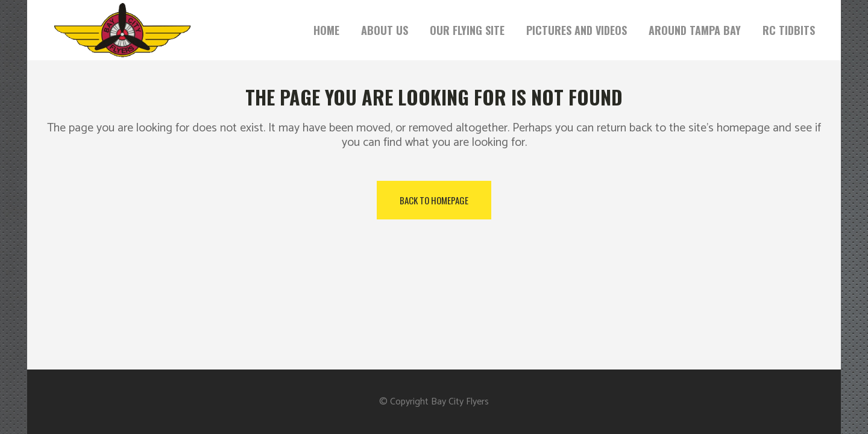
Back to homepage (434, 200)
